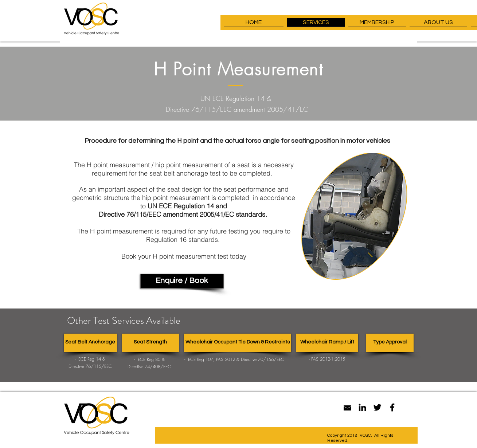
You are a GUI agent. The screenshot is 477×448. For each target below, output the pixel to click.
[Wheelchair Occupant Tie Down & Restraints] (238, 343)
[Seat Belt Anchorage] (90, 343)
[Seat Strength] (150, 343)
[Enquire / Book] (182, 281)
